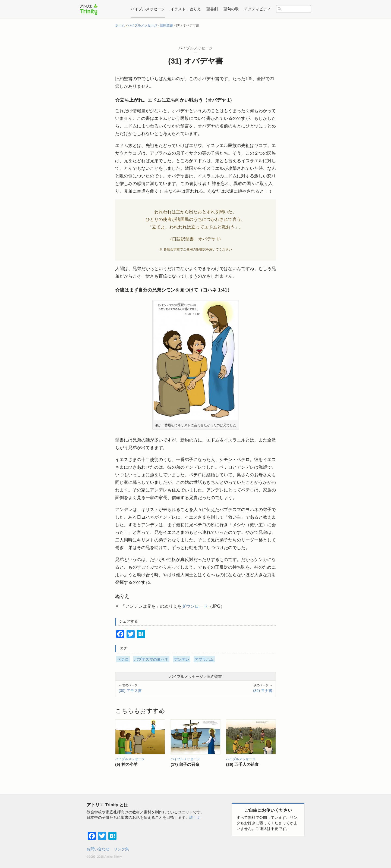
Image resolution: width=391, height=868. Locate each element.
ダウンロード (195, 606)
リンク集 (121, 849)
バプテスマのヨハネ (151, 659)
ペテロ (123, 659)
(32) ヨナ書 (263, 691)
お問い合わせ (98, 849)
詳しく (195, 817)
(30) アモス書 (130, 691)
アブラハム (204, 659)
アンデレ (182, 659)
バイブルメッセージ (186, 676)
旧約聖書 (214, 676)
